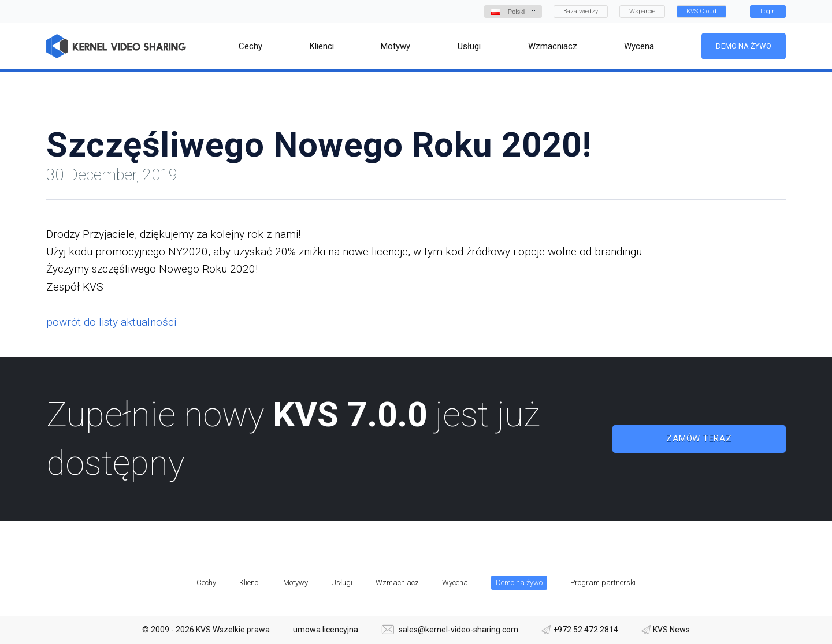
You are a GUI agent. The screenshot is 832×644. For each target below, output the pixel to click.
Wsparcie (642, 11)
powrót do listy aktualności (111, 322)
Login (768, 11)
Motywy (296, 582)
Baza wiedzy (581, 11)
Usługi (342, 582)
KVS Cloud (701, 11)
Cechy (206, 582)
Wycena (455, 582)
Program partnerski (603, 582)
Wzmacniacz (397, 582)
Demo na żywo (744, 46)
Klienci (250, 582)
